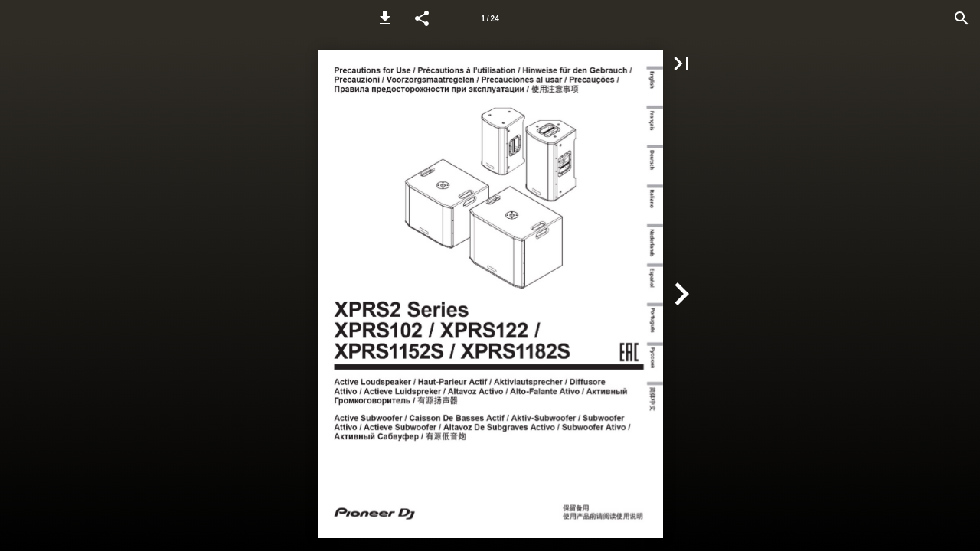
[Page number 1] (490, 18)
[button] (385, 18)
